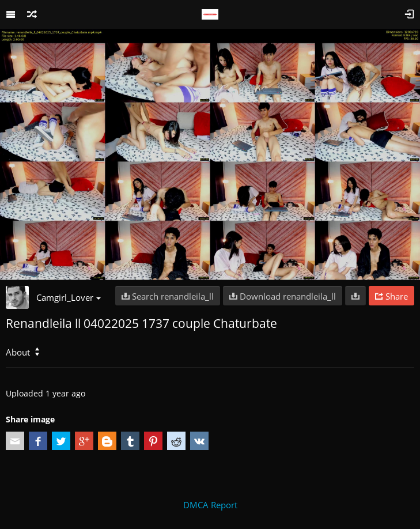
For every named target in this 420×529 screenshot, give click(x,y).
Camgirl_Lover (69, 297)
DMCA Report (210, 505)
